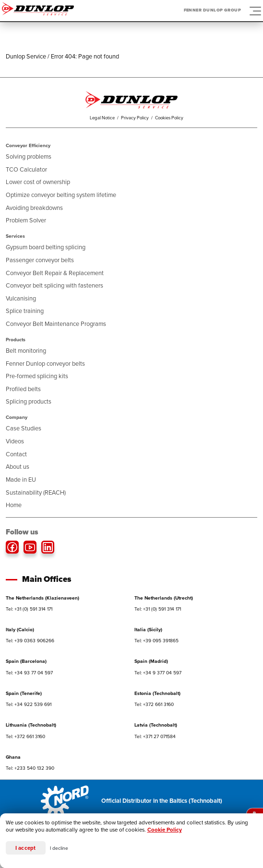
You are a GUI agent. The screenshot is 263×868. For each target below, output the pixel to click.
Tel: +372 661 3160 (154, 704)
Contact (16, 454)
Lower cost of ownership (38, 182)
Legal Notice (102, 118)
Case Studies (24, 428)
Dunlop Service (26, 56)
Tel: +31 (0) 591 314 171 (29, 609)
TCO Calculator (26, 169)
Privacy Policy (135, 118)
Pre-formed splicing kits (37, 376)
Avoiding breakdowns (34, 208)
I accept (26, 848)
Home (14, 505)
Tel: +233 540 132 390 (30, 768)
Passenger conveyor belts (40, 260)
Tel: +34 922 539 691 (29, 704)
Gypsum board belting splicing (46, 247)
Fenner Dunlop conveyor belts (45, 364)
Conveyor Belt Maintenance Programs (56, 324)
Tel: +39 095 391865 (156, 641)
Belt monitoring (26, 351)
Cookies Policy (169, 118)
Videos (15, 441)
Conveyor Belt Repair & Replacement (55, 273)
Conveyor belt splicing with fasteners (54, 285)
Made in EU (21, 480)
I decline (59, 848)
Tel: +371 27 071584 (155, 736)
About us (18, 467)
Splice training (25, 311)
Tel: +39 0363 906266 (30, 641)
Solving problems (29, 156)
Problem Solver (26, 220)
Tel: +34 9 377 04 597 (158, 673)
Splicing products (29, 401)
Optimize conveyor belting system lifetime (61, 195)
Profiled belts (23, 389)
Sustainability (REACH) (36, 492)
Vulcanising (21, 298)
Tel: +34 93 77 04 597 (29, 673)
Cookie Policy (165, 830)
